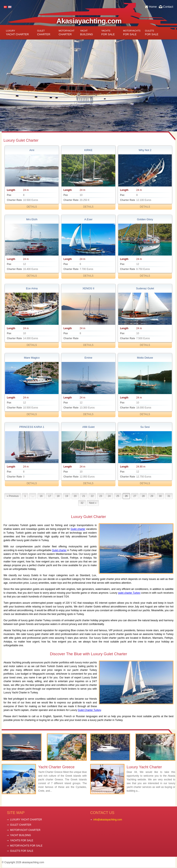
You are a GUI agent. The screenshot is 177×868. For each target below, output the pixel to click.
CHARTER (44, 33)
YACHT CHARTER (17, 33)
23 (101, 496)
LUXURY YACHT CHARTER (26, 820)
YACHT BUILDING (21, 835)
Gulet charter (78, 529)
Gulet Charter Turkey (89, 710)
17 (49, 496)
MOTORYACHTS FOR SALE (26, 846)
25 (118, 496)
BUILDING (87, 33)
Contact (168, 7)
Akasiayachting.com (89, 21)
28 (143, 496)
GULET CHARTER (21, 825)
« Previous (13, 496)
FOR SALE (108, 33)
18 (58, 496)
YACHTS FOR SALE (22, 840)
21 (84, 496)
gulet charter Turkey (129, 593)
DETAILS (32, 207)
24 (109, 496)
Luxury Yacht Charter (144, 767)
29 (152, 496)
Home (153, 7)
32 (82, 503)
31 (169, 496)
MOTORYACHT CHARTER (25, 830)
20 (75, 496)
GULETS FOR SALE (22, 851)
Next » (93, 503)
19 (67, 496)
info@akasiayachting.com (108, 820)
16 (41, 496)
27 (135, 496)
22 (92, 496)
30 (160, 496)
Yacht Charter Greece (56, 767)
